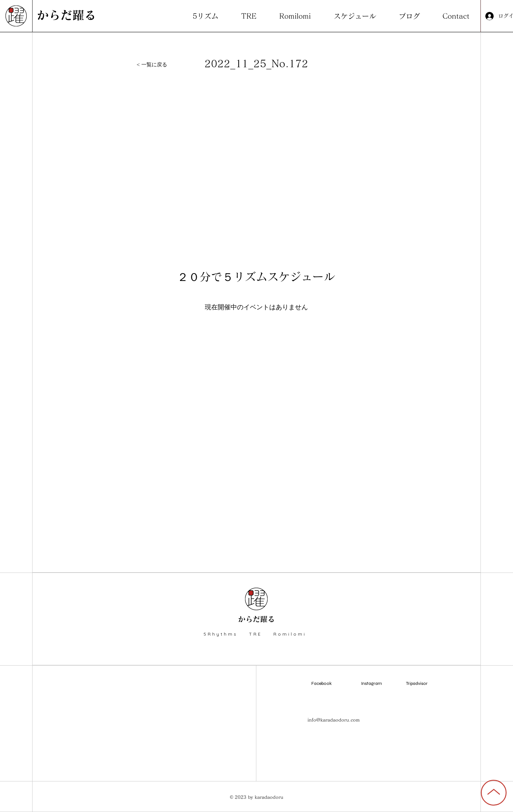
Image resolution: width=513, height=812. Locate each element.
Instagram (371, 683)
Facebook (322, 683)
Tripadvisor (417, 683)
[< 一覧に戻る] (154, 65)
